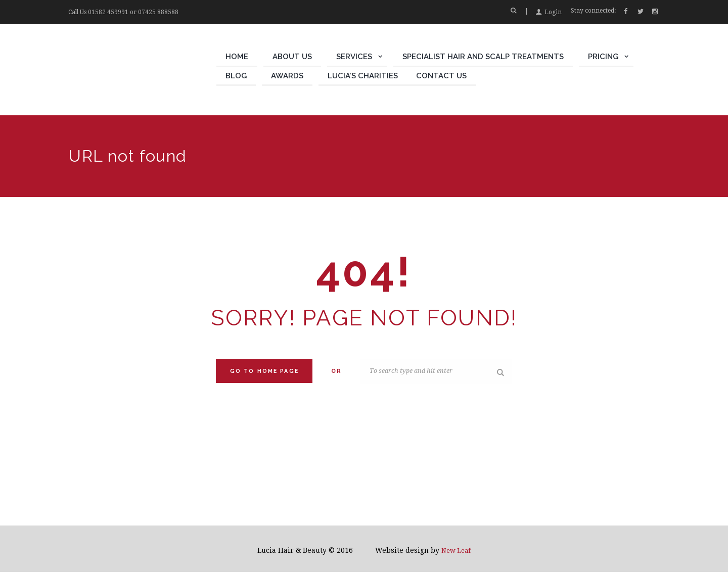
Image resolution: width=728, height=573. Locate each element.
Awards (287, 76)
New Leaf (456, 551)
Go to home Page (264, 371)
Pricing (603, 57)
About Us (292, 57)
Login (553, 12)
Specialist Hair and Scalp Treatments (483, 57)
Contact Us (441, 76)
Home (237, 57)
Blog (236, 76)
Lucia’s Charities (363, 76)
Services (354, 57)
